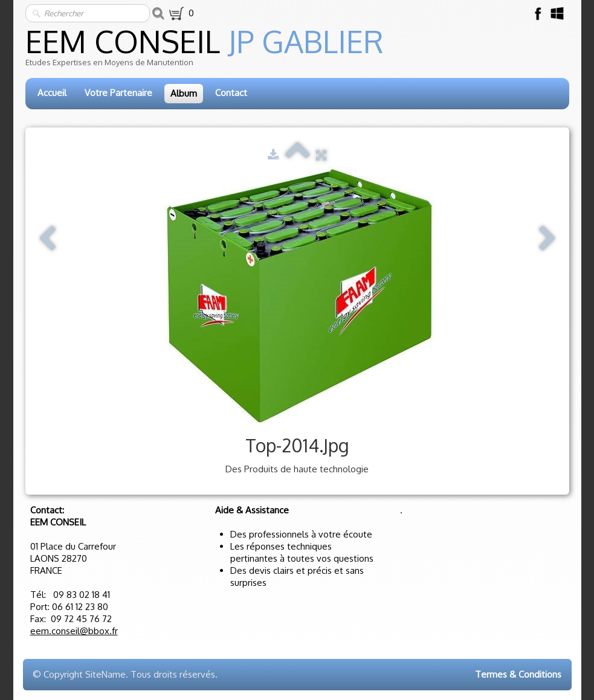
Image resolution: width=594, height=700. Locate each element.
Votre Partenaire (118, 93)
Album (184, 93)
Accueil (52, 93)
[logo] (298, 52)
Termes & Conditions (518, 674)
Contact (231, 93)
